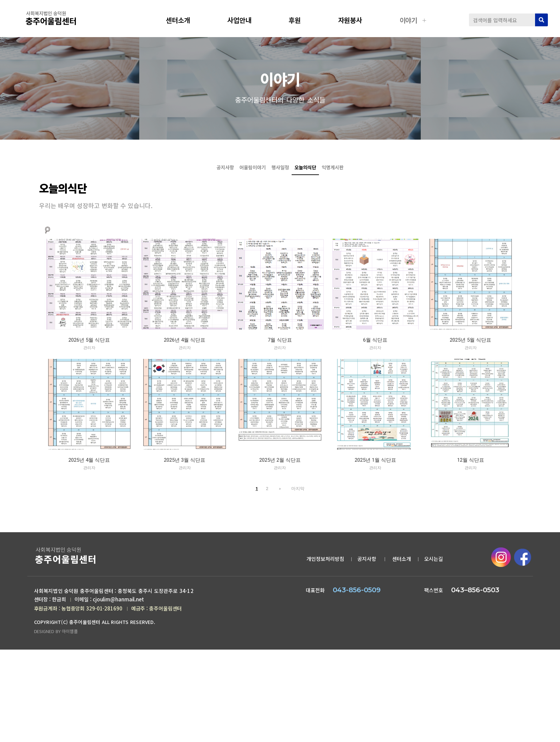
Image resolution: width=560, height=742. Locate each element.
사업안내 (244, 20)
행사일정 (280, 171)
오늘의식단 (467, 138)
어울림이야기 (216, 171)
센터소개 (183, 20)
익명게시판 (405, 171)
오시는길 (434, 563)
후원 (300, 20)
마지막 (296, 493)
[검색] (541, 20)
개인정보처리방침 (325, 563)
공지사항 (430, 138)
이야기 (414, 20)
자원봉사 (355, 20)
